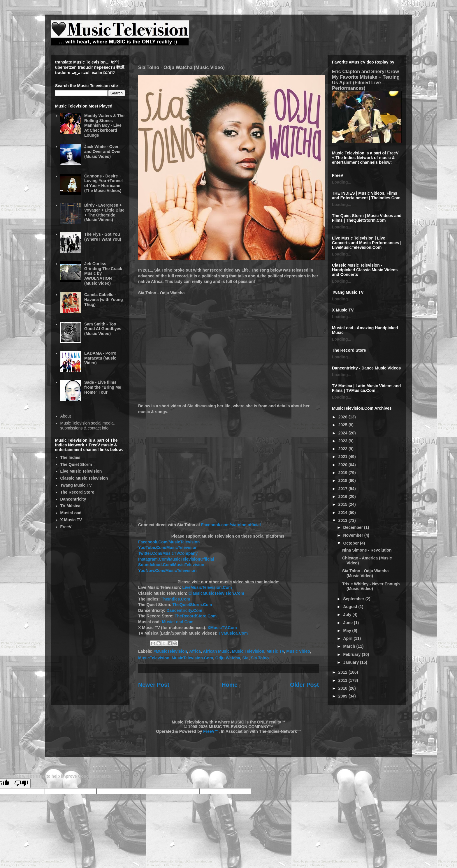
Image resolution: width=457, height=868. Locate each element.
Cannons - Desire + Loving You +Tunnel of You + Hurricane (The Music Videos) (103, 183)
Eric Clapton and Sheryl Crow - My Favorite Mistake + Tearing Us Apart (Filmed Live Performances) (367, 80)
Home (230, 685)
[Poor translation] (21, 783)
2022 (343, 449)
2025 (343, 425)
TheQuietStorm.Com (192, 605)
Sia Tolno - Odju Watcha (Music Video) (365, 573)
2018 (343, 480)
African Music (216, 651)
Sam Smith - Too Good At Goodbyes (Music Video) (103, 329)
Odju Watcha (228, 658)
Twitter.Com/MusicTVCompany (168, 553)
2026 (343, 417)
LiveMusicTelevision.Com (207, 587)
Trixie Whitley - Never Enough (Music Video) (371, 586)
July (348, 615)
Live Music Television (81, 471)
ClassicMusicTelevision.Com (216, 593)
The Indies (70, 457)
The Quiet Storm (76, 464)
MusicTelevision (154, 658)
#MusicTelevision (170, 651)
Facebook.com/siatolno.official (231, 525)
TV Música (70, 506)
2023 (343, 441)
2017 (343, 489)
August (351, 607)
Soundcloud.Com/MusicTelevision (171, 565)
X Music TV (71, 520)
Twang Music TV (76, 485)
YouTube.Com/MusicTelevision (168, 547)
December (354, 527)
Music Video (298, 651)
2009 (343, 696)
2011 (343, 680)
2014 (343, 513)
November (354, 535)
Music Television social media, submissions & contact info (88, 426)
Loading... (342, 182)
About (66, 416)
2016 (343, 496)
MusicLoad (71, 513)
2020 (343, 465)
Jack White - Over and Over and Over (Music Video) (102, 152)
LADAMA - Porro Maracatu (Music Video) (100, 358)
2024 (343, 433)
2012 (343, 672)
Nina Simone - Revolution (367, 550)
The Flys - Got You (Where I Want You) (103, 237)
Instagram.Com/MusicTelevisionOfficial (176, 559)
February (352, 654)
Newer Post (154, 685)
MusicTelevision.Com (192, 658)
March (350, 646)
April (348, 638)
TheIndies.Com (175, 599)
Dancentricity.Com (184, 610)
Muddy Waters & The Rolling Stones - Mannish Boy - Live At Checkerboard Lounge (104, 125)
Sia (246, 658)
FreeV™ (211, 731)
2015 (343, 504)
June (348, 623)
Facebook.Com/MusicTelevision (169, 542)
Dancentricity (73, 499)
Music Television (248, 651)
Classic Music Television (84, 478)
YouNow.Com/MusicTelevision (167, 571)
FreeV (66, 527)
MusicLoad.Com (178, 622)
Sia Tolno (260, 658)
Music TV (275, 651)
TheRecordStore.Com (196, 616)
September (354, 599)
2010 (343, 688)
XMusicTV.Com (222, 628)
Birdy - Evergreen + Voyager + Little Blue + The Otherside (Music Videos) (104, 212)
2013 (343, 520)
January (351, 662)
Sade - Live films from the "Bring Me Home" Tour (103, 387)
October (351, 543)
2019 (343, 473)
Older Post (304, 685)
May (348, 631)
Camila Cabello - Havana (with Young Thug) (104, 300)
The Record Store (77, 492)
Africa (195, 651)
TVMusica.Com (233, 633)
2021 (343, 457)
